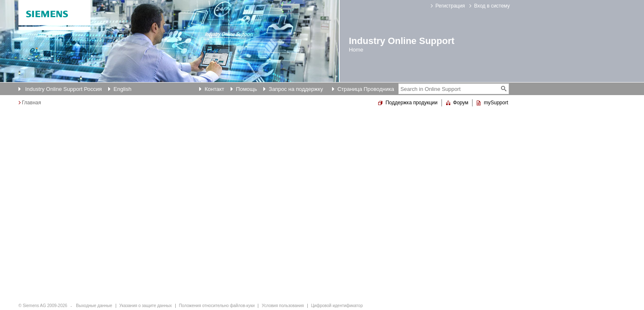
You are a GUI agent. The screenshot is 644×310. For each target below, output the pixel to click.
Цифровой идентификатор (337, 306)
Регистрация (450, 6)
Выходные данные (94, 306)
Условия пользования (283, 306)
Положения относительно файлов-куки (217, 306)
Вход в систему (492, 6)
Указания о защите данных (146, 306)
